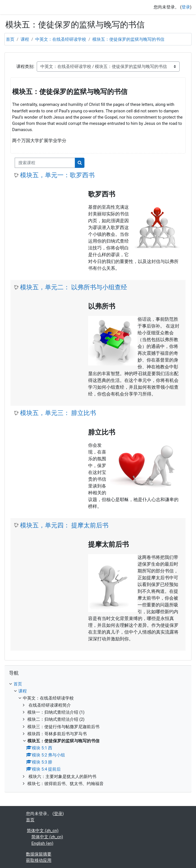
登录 (186, 7)
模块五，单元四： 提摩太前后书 (64, 525)
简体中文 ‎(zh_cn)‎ (43, 831)
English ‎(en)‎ (42, 843)
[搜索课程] (45, 163)
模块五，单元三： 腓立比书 (58, 413)
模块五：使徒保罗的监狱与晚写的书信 (128, 39)
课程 (25, 39)
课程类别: (25, 67)
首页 (10, 39)
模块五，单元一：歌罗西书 (57, 175)
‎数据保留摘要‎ (39, 854)
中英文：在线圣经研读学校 (61, 39)
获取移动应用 (39, 860)
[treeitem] (98, 734)
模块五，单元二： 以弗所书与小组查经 (74, 287)
